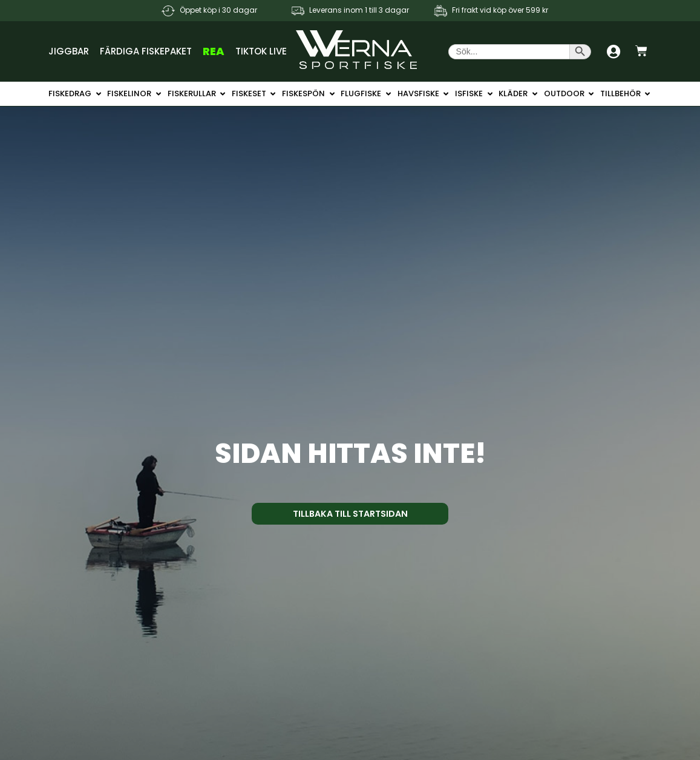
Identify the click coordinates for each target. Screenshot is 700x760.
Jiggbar (69, 51)
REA (214, 51)
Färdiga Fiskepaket (146, 51)
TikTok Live (261, 51)
